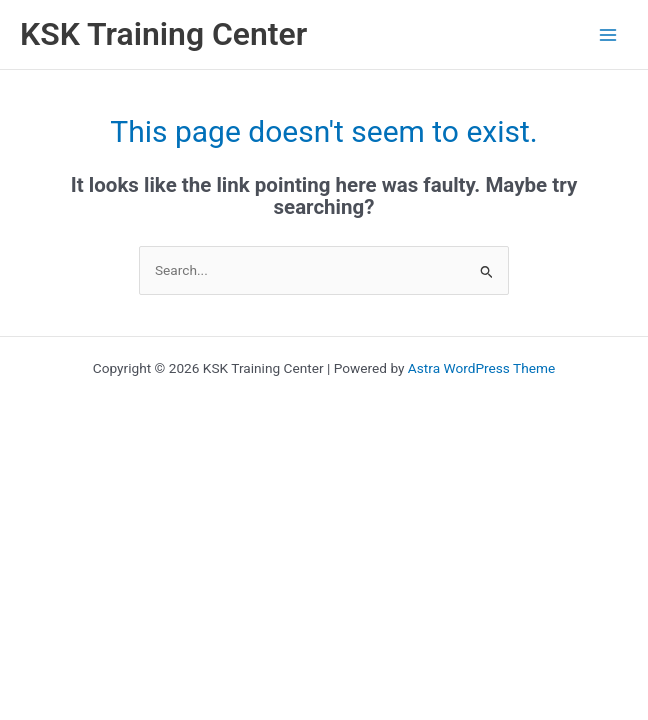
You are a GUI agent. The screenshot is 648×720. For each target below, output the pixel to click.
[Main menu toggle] (608, 34)
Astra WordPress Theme (481, 368)
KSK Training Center (163, 34)
